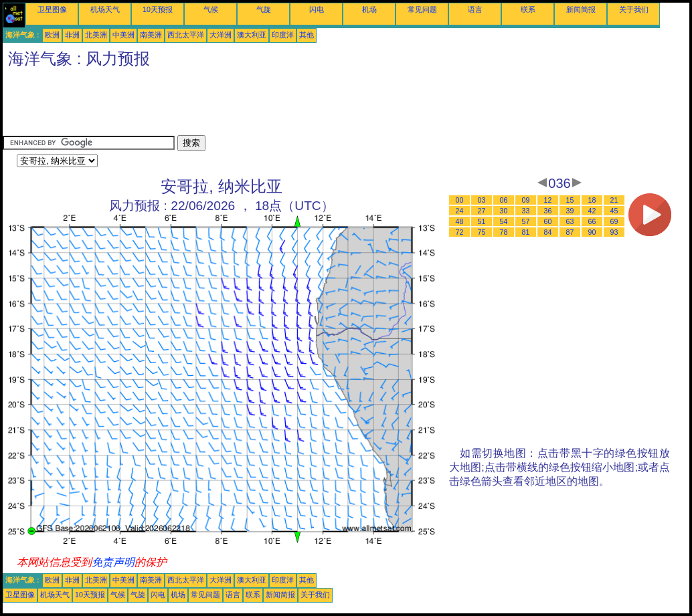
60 (548, 221)
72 (460, 232)
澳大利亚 (252, 35)
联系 (528, 9)
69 (614, 221)
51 (482, 221)
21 (614, 200)
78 (504, 232)
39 (570, 211)
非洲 (72, 35)
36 (548, 211)
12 (548, 200)
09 (526, 200)
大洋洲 (221, 35)
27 (482, 211)
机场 (369, 9)
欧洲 (52, 35)
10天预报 (158, 9)
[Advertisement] (246, 105)
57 (526, 221)
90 (592, 232)
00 (460, 200)
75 (482, 232)
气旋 (264, 9)
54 (504, 221)
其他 (307, 35)
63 (570, 221)
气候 (211, 9)
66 (592, 221)
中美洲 (123, 35)
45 (614, 211)
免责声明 (113, 562)
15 (570, 200)
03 (482, 200)
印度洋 (283, 35)
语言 (475, 9)
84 (548, 232)
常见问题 (422, 9)
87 (570, 232)
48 (460, 221)
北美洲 (96, 35)
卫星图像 (52, 9)
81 (526, 232)
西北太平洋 (186, 35)
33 (526, 211)
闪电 (317, 9)
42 (592, 211)
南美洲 (151, 35)
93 (614, 232)
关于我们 (634, 9)
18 (592, 200)
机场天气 (105, 9)
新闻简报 (581, 9)
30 (504, 211)
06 (504, 200)
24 (460, 211)
